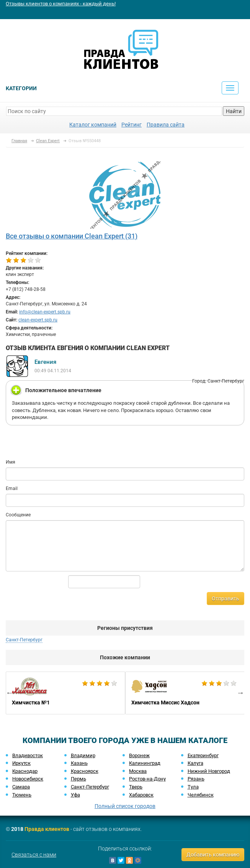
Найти (234, 111)
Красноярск (85, 771)
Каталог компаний (93, 125)
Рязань (196, 779)
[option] (65, 693)
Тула (193, 787)
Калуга (195, 763)
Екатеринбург (203, 755)
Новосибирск (28, 779)
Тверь (136, 787)
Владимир (83, 755)
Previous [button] (10, 693)
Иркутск (21, 763)
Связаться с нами (34, 855)
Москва (138, 771)
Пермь (78, 779)
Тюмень (22, 795)
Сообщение (18, 515)
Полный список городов (125, 806)
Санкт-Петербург (24, 640)
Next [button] (240, 693)
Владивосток (28, 755)
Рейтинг (132, 125)
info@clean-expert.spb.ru (45, 312)
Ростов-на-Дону (147, 779)
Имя (11, 462)
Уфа (75, 795)
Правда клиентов (47, 829)
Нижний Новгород (209, 771)
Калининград (145, 763)
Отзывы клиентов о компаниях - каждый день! (61, 4)
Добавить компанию (213, 855)
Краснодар (25, 771)
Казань (79, 763)
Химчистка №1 (65, 693)
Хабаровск (141, 795)
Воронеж (139, 755)
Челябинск (201, 795)
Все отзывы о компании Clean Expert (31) (72, 236)
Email (12, 488)
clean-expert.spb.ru (38, 320)
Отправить (225, 599)
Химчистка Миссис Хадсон (185, 693)
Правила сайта (166, 125)
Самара (21, 787)
